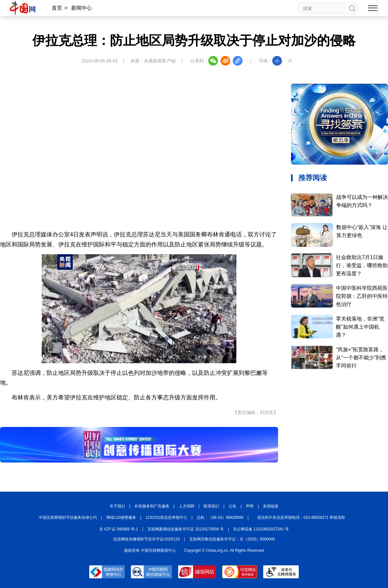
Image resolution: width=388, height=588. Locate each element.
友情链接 (271, 506)
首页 (57, 8)
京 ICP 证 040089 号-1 (119, 529)
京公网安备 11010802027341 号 (261, 529)
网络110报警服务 (121, 517)
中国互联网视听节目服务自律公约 (68, 517)
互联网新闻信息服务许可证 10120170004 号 (186, 529)
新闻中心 (81, 8)
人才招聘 (187, 506)
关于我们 (117, 506)
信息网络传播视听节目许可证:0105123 (146, 539)
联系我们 (211, 506)
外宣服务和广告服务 (152, 506)
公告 (232, 506)
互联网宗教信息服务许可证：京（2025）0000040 (232, 539)
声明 (250, 506)
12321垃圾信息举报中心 (166, 517)
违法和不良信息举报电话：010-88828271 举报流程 (301, 517)
